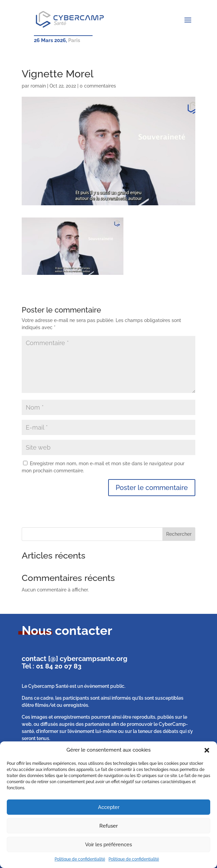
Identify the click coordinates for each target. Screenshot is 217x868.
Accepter (109, 807)
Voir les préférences (108, 845)
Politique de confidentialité (80, 859)
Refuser (108, 826)
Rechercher (179, 534)
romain (38, 86)
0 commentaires (98, 86)
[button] (207, 750)
